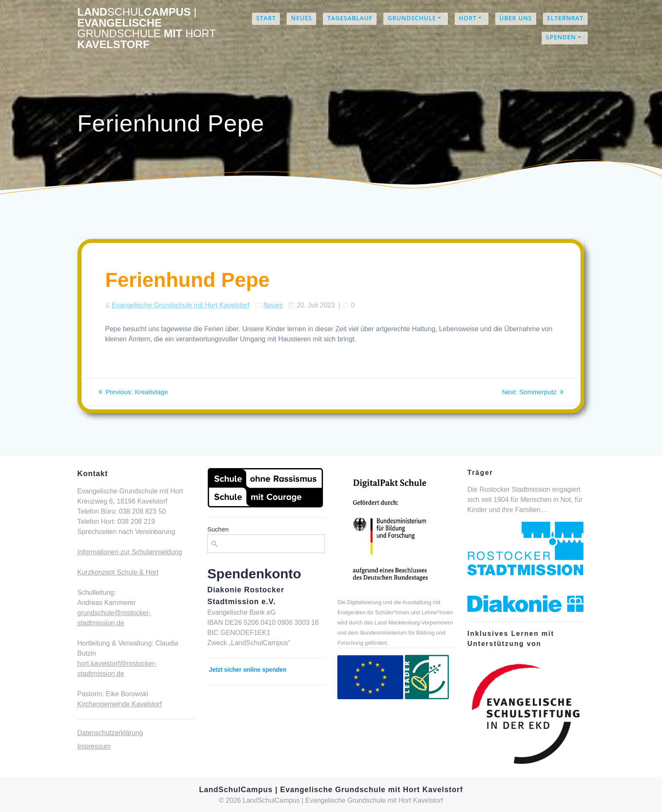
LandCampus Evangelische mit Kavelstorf (147, 28)
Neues (301, 18)
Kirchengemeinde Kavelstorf (119, 704)
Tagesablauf (350, 18)
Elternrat (565, 18)
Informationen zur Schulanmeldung (130, 552)
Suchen (218, 529)
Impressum (94, 746)
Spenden (561, 37)
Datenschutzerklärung (110, 733)
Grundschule (412, 18)
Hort (468, 18)
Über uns (516, 18)
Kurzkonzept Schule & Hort (118, 572)
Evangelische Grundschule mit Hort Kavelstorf (180, 305)
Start (266, 18)
